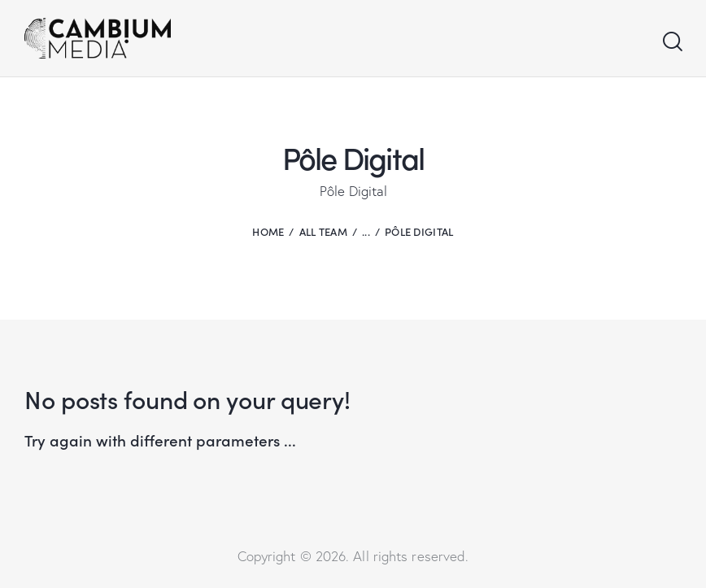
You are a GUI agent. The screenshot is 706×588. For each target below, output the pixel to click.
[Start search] (671, 42)
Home (268, 231)
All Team (323, 231)
